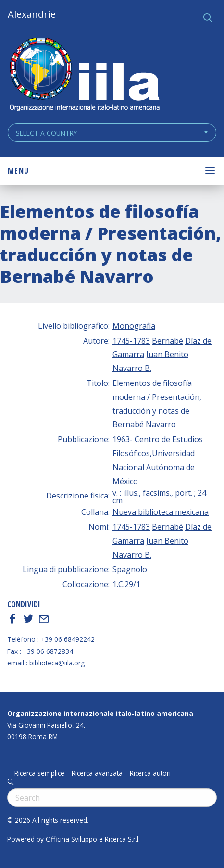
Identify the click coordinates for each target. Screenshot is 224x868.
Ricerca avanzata (97, 773)
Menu (18, 171)
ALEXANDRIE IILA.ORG (84, 75)
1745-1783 (131, 341)
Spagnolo (130, 569)
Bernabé (168, 341)
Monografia (134, 326)
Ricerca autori (150, 773)
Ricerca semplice (39, 773)
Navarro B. (132, 368)
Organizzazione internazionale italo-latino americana (100, 713)
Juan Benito (167, 354)
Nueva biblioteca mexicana (161, 512)
